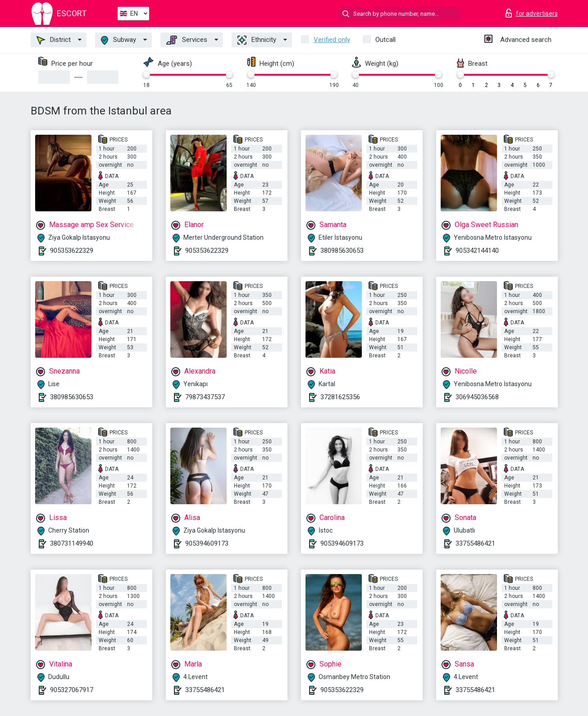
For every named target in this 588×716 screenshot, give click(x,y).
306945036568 (477, 397)
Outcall (385, 40)
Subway (119, 40)
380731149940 (72, 543)
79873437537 (205, 397)
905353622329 (72, 251)
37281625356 (340, 397)
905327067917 (72, 690)
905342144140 (477, 251)
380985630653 (342, 251)
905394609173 (207, 543)
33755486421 (475, 543)
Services (187, 40)
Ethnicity (257, 40)
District (54, 40)
